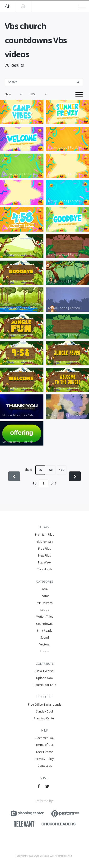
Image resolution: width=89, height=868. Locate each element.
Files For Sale (44, 542)
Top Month (45, 569)
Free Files (44, 549)
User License (45, 752)
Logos (44, 651)
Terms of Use (45, 745)
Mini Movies (45, 603)
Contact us (45, 766)
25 (40, 470)
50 (51, 470)
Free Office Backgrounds (45, 705)
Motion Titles (44, 617)
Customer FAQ (44, 738)
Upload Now (45, 678)
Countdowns (45, 624)
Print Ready (45, 631)
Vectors (44, 644)
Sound (45, 638)
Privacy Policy (45, 759)
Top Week (44, 562)
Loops (45, 610)
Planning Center (44, 718)
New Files (44, 555)
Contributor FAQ (45, 685)
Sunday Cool (44, 711)
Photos (45, 596)
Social (44, 589)
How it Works (44, 671)
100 (62, 470)
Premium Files (44, 535)
